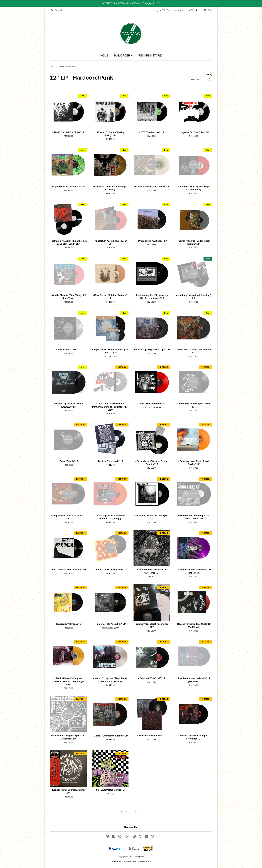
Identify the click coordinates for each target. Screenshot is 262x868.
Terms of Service (118, 861)
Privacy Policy (132, 861)
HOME (104, 56)
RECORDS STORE (150, 56)
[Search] (60, 10)
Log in (158, 10)
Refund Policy (145, 861)
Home (52, 67)
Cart (210, 10)
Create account (175, 10)
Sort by (209, 75)
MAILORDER (123, 56)
